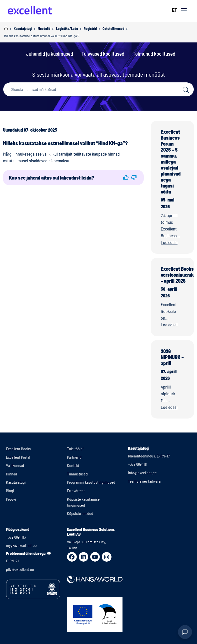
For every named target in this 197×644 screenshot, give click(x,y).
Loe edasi (169, 242)
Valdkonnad (15, 465)
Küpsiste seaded (80, 513)
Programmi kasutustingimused (91, 482)
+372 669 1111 (138, 464)
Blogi (10, 491)
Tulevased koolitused (103, 54)
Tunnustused (77, 474)
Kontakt (73, 465)
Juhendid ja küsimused (49, 54)
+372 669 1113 (16, 537)
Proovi (11, 499)
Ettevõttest (76, 491)
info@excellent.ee (142, 473)
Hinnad (11, 474)
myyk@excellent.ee (21, 545)
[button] (126, 177)
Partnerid (74, 457)
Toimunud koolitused (154, 54)
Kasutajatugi (16, 482)
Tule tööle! (75, 449)
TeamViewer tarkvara (144, 481)
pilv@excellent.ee (20, 569)
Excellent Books (18, 449)
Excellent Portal (18, 457)
